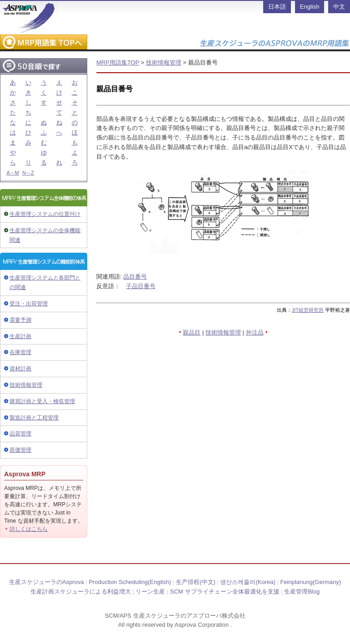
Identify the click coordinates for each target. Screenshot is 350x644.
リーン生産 (150, 592)
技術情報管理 (26, 385)
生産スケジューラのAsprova (47, 582)
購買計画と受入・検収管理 (42, 401)
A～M (13, 173)
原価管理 (20, 450)
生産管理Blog (302, 592)
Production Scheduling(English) (130, 582)
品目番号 (135, 277)
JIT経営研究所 (308, 310)
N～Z (28, 173)
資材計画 (20, 369)
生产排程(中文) (196, 582)
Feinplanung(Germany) (310, 582)
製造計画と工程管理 (34, 418)
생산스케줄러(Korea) (247, 582)
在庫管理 (20, 352)
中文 (339, 7)
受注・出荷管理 (29, 304)
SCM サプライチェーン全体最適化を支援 (225, 592)
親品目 (192, 332)
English (310, 7)
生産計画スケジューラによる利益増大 (81, 592)
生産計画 (20, 336)
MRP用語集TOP (118, 62)
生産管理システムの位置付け (45, 214)
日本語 (277, 7)
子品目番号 (141, 286)
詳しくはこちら (29, 529)
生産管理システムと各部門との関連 (45, 282)
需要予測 (20, 320)
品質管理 (20, 434)
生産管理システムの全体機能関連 (45, 235)
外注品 (255, 332)
